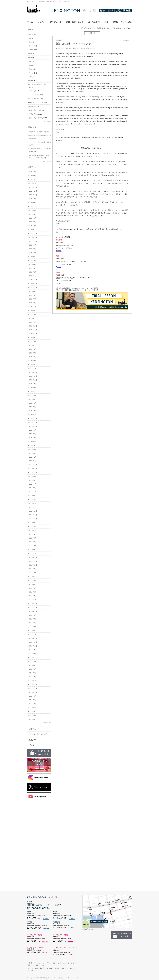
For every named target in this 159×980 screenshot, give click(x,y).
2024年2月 (33, 271)
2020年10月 (33, 425)
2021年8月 (33, 386)
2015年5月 (33, 664)
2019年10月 (33, 471)
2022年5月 (33, 352)
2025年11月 (33, 190)
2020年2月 (33, 456)
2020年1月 (33, 460)
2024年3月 (33, 267)
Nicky (31, 64)
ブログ (44, 964)
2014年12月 (33, 683)
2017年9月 (33, 568)
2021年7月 (33, 390)
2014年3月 (33, 718)
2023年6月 (33, 302)
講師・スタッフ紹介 (34, 964)
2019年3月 (33, 498)
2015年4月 (33, 668)
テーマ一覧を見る (46, 120)
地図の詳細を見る (88, 928)
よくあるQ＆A (49, 967)
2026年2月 (33, 178)
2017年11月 (33, 560)
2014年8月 (33, 699)
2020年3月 (33, 452)
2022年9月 (33, 336)
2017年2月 (33, 595)
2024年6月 (33, 255)
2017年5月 (33, 583)
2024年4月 (33, 263)
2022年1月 (33, 367)
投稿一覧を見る (47, 160)
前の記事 (59, 39)
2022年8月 (33, 340)
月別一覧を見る (47, 721)
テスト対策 (33, 90)
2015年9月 (33, 649)
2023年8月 (33, 294)
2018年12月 (33, 510)
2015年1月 (33, 679)
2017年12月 (33, 556)
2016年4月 (33, 622)
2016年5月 (33, 618)
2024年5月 (33, 259)
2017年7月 (33, 575)
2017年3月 (33, 591)
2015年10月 (33, 645)
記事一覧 (92, 32)
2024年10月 (33, 240)
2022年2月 (33, 363)
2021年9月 (33, 382)
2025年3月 (33, 221)
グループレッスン (39, 962)
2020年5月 (33, 444)
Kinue (31, 56)
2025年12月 (33, 186)
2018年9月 (33, 521)
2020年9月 (33, 429)
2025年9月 (33, 197)
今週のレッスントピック (37, 101)
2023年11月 (33, 282)
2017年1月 (33, 598)
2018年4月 (33, 541)
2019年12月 (33, 463)
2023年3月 (33, 313)
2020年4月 (33, 448)
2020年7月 (33, 436)
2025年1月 (33, 228)
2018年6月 (33, 533)
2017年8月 (33, 571)
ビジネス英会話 (34, 97)
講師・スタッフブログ (36, 117)
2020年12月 (33, 417)
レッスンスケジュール (68, 962)
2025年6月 (33, 209)
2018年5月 (33, 537)
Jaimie (64, 47)
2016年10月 (33, 610)
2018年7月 (33, 529)
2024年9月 (33, 244)
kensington (92, 47)
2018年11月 (33, 514)
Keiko (31, 52)
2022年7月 (33, 344)
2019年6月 (33, 487)
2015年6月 (33, 660)
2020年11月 (33, 421)
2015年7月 (33, 656)
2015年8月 (33, 652)
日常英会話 (33, 105)
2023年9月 (33, 290)
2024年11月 (33, 236)
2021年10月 (33, 379)
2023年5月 (33, 305)
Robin (31, 68)
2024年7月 (33, 251)
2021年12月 (33, 371)
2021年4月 (33, 402)
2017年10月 (33, 564)
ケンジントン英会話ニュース (39, 83)
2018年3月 (33, 544)
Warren (32, 79)
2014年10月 (33, 691)
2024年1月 (33, 275)
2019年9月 (33, 475)
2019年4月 (33, 494)
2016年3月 (33, 625)
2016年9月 (33, 614)
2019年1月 (33, 506)
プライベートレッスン (53, 962)
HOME (30, 962)
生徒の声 (57, 967)
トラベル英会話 (34, 93)
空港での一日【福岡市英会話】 (39, 130)
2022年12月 (33, 325)
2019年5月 (33, 490)
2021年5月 (33, 398)
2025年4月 (33, 217)
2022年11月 (33, 329)
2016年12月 (33, 602)
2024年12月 (33, 232)
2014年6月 (33, 706)
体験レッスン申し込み (69, 967)
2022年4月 (33, 356)
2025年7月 (33, 205)
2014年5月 (33, 710)
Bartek (31, 33)
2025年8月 (33, 201)
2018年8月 (33, 525)
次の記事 (126, 39)
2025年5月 (33, 213)
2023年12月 (33, 278)
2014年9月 (33, 695)
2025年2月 (33, 224)
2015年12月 (33, 637)
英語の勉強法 (69, 47)
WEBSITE (46, 918)
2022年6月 (33, 348)
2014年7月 (33, 702)
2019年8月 (33, 479)
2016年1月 (33, 633)
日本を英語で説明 (35, 109)
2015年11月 (33, 641)
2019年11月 (33, 467)
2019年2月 (33, 502)
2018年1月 (33, 552)
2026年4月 (33, 170)
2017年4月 (33, 587)
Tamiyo (32, 72)
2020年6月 (33, 440)
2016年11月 (33, 606)
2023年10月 (33, 286)
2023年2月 (33, 317)
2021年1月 (33, 413)
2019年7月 (33, 483)
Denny (31, 37)
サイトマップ (32, 969)
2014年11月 (33, 687)
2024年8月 (33, 248)
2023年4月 (33, 309)
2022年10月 (33, 332)
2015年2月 (33, 675)
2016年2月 (33, 629)
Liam (31, 60)
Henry (31, 45)
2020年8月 (33, 433)
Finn (31, 41)
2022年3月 (33, 359)
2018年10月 (33, 517)
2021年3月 (33, 406)
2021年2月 (33, 409)
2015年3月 (33, 672)
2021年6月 (33, 394)
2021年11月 (33, 375)
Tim (30, 75)
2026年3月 (33, 174)
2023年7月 (33, 298)
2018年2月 (33, 548)
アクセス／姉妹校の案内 (35, 967)
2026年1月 (33, 182)
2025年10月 (33, 194)
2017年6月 (33, 579)
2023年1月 (33, 321)
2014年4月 (33, 714)
